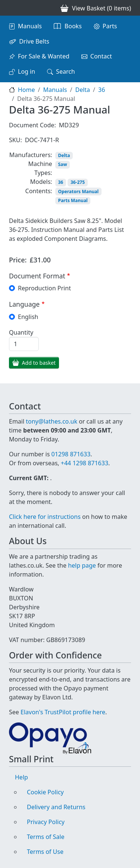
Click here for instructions (45, 517)
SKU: (15, 140)
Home (27, 90)
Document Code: (32, 125)
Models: (41, 182)
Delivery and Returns (56, 807)
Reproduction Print (44, 288)
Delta (83, 90)
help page (82, 565)
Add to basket (39, 363)
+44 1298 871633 (85, 463)
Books (73, 26)
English (28, 317)
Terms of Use (45, 852)
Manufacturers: (31, 155)
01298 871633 (71, 454)
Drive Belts (34, 41)
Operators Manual (78, 192)
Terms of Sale (46, 837)
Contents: (39, 191)
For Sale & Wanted (44, 56)
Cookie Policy (45, 792)
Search (66, 71)
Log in (27, 71)
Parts (110, 26)
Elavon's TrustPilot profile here (63, 712)
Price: (18, 260)
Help (21, 777)
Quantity (21, 332)
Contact (101, 56)
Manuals (30, 26)
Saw (62, 164)
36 (102, 90)
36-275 (78, 182)
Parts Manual (73, 200)
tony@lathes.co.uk (52, 421)
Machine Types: (40, 168)
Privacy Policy (46, 822)
